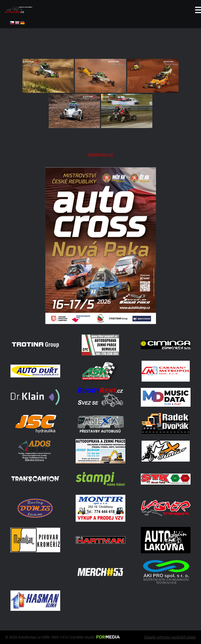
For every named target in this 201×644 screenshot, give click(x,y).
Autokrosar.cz (100, 154)
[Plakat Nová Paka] (100, 323)
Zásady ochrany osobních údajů (170, 637)
